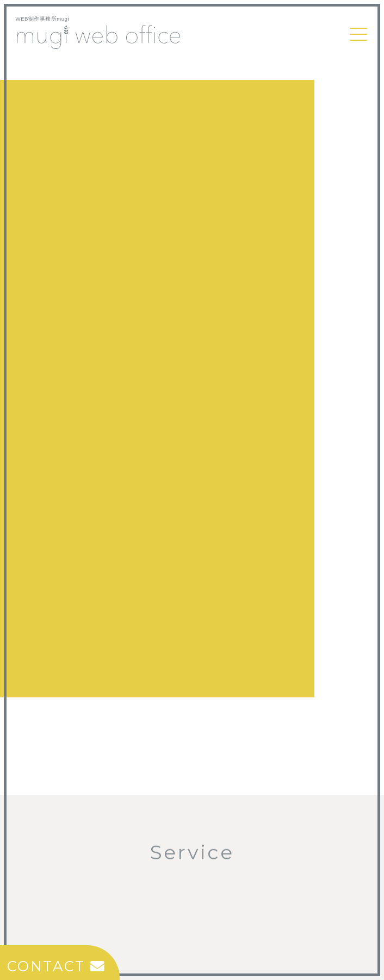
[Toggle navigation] (358, 34)
